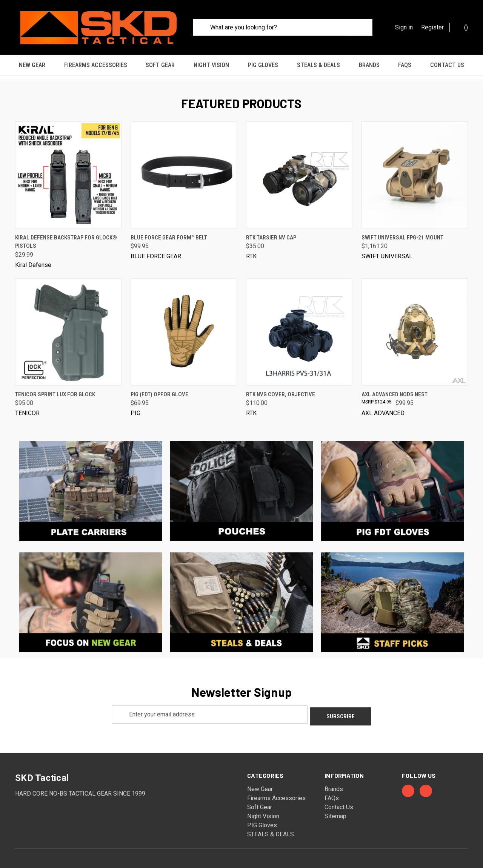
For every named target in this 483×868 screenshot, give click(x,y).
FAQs (405, 65)
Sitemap (335, 810)
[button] (91, 487)
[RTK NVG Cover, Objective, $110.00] (299, 327)
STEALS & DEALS (318, 65)
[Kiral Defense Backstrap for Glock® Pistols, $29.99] (68, 171)
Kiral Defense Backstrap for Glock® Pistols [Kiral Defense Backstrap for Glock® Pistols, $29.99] (66, 237)
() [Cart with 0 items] (462, 27)
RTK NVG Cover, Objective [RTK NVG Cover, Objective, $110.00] (281, 390)
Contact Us (447, 65)
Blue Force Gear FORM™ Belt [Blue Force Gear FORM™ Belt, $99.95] (169, 233)
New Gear (32, 65)
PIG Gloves (263, 65)
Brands (369, 65)
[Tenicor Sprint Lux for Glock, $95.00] (68, 327)
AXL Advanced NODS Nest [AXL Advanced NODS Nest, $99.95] (395, 390)
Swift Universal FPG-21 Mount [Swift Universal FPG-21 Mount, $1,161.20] (402, 233)
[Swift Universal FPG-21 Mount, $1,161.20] (415, 171)
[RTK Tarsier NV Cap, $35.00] (299, 171)
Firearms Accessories (96, 65)
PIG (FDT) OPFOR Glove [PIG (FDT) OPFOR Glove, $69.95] (159, 390)
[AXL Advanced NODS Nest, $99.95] (415, 327)
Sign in (404, 27)
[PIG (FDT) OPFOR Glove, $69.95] (184, 327)
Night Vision (211, 65)
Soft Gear (160, 65)
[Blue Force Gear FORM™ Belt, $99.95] (184, 171)
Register (432, 27)
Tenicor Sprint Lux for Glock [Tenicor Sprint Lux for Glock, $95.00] (55, 390)
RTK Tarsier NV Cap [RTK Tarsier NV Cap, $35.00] (271, 233)
